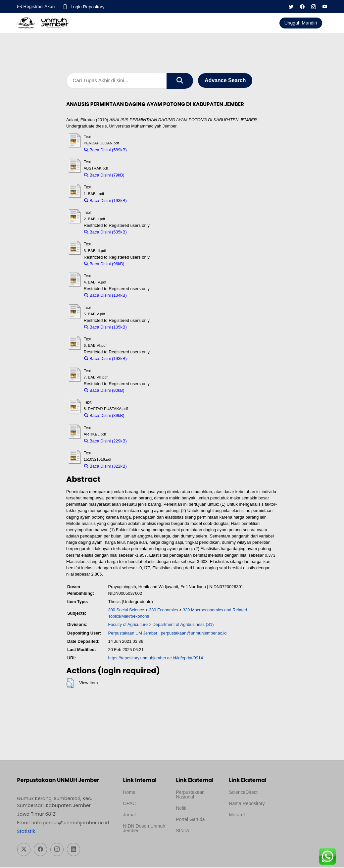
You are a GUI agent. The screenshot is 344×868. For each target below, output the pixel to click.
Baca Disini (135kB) (105, 328)
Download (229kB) (147, 442)
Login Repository (89, 7)
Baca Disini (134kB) (105, 296)
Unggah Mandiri (301, 23)
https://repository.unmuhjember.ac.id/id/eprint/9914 (156, 659)
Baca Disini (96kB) (104, 264)
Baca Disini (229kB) (105, 442)
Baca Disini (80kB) (104, 391)
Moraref (237, 816)
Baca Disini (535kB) (105, 233)
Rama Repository (247, 804)
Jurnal (129, 816)
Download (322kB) (147, 467)
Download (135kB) (147, 328)
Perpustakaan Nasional (190, 795)
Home (129, 793)
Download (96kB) (144, 264)
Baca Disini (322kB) (105, 467)
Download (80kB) (144, 391)
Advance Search (225, 81)
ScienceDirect (243, 793)
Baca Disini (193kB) (105, 201)
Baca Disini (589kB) (105, 151)
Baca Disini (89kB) (104, 416)
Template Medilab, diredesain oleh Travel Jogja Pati (195, 847)
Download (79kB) (144, 176)
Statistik (26, 832)
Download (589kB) (147, 151)
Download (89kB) (144, 416)
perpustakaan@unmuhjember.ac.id (194, 634)
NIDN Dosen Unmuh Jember (144, 829)
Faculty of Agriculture (128, 625)
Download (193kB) (147, 201)
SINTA (182, 832)
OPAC (129, 804)
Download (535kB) (147, 233)
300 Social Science (126, 611)
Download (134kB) (147, 296)
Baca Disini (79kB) (104, 176)
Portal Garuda (190, 820)
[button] (70, 684)
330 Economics (164, 611)
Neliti (181, 809)
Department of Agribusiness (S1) (183, 625)
